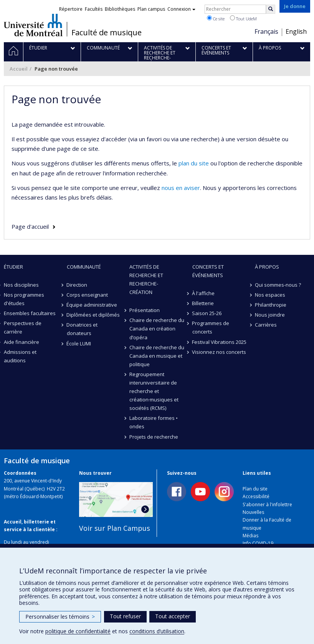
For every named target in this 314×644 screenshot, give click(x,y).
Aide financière (21, 342)
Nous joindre (270, 315)
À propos (267, 267)
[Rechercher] (271, 9)
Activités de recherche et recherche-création (146, 279)
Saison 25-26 (207, 313)
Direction (77, 285)
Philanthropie (271, 305)
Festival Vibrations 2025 (220, 342)
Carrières (266, 325)
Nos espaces (270, 295)
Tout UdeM (243, 18)
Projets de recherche (154, 437)
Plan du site (255, 489)
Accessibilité (256, 496)
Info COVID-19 (258, 543)
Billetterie (203, 303)
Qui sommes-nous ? (278, 285)
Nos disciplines (21, 285)
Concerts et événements (208, 271)
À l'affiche (204, 293)
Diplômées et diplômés (93, 315)
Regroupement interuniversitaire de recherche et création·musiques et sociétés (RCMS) (154, 391)
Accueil (19, 69)
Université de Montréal (33, 25)
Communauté (84, 267)
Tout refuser (125, 616)
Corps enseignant (88, 295)
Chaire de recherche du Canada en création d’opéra (157, 329)
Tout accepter (173, 616)
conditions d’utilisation (157, 631)
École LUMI (79, 343)
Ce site (216, 18)
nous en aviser (181, 188)
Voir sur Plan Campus (115, 528)
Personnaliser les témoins (60, 617)
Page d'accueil (30, 226)
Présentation (145, 310)
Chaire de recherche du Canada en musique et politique (157, 356)
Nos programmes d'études (24, 299)
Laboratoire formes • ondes (154, 422)
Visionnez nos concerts (219, 352)
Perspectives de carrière (23, 327)
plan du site (194, 163)
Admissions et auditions (20, 356)
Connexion (181, 9)
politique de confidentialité (78, 631)
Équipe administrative (92, 305)
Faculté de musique (107, 33)
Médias (250, 536)
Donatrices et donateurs (82, 329)
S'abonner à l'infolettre (267, 504)
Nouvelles (253, 512)
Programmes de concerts (211, 327)
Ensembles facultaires (30, 313)
